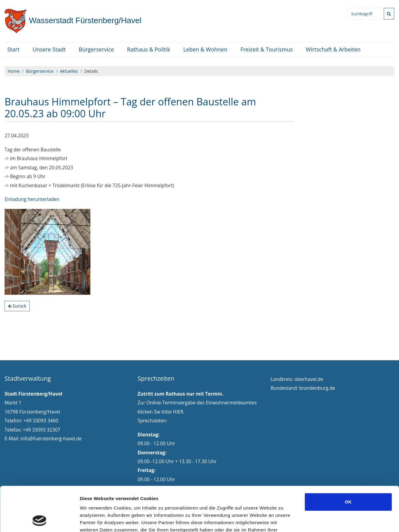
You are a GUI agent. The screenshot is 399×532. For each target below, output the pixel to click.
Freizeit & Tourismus (267, 49)
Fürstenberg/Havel (73, 20)
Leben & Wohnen (205, 49)
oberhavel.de (309, 379)
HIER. (179, 412)
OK (348, 460)
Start (13, 49)
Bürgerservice (96, 49)
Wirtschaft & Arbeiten (333, 49)
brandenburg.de (317, 388)
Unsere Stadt (49, 49)
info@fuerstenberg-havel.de (51, 439)
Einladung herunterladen (32, 199)
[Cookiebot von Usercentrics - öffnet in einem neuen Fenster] (39, 520)
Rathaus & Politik (149, 49)
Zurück (17, 306)
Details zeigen (324, 520)
